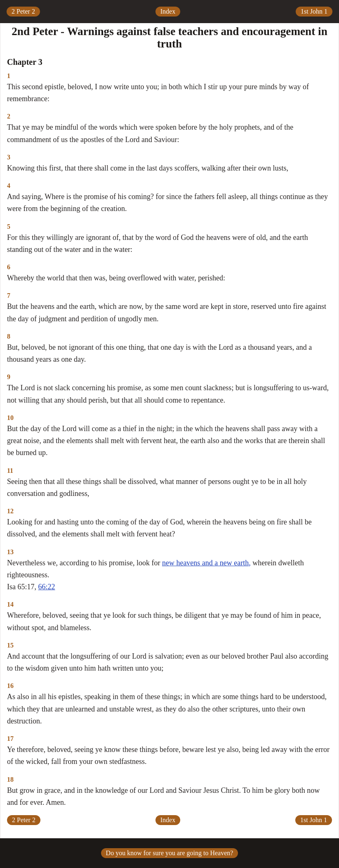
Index (168, 11)
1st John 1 (314, 11)
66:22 (47, 587)
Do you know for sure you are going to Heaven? (170, 853)
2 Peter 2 (23, 11)
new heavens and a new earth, (206, 563)
